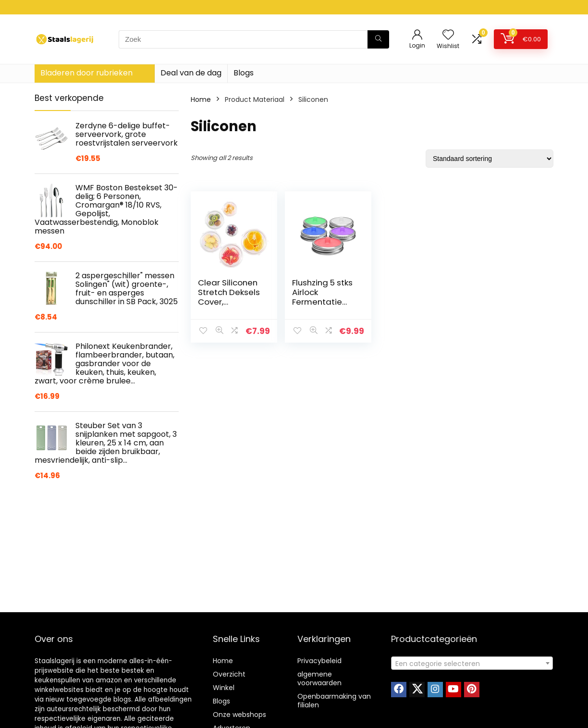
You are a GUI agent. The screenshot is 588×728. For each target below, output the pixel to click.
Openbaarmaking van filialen (334, 701)
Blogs (244, 73)
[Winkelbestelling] (490, 159)
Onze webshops (239, 715)
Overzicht (229, 674)
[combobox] (472, 663)
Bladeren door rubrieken (86, 73)
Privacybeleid (319, 661)
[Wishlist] (448, 35)
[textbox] (472, 664)
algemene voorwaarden (319, 679)
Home (201, 99)
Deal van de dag (191, 73)
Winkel (224, 688)
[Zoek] (378, 39)
